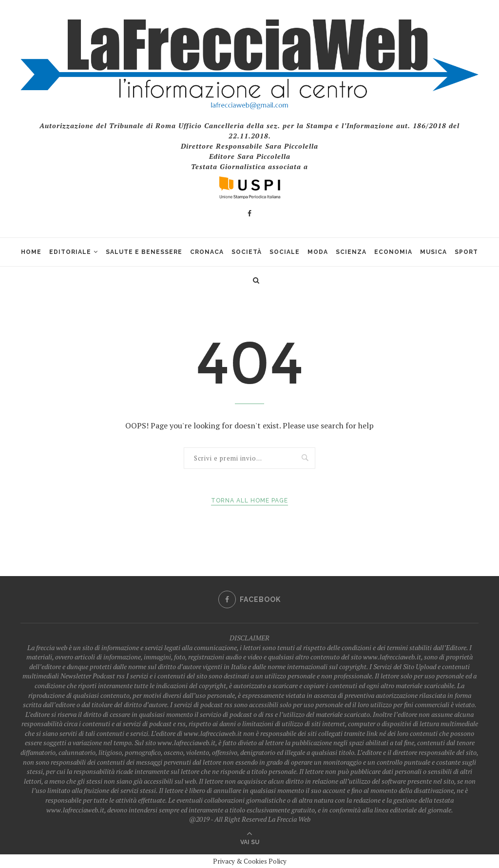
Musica (433, 252)
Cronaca (207, 252)
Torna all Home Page (249, 501)
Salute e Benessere (144, 252)
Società (247, 252)
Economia (393, 252)
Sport (466, 252)
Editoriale (70, 252)
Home (31, 252)
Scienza (351, 252)
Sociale (285, 252)
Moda (318, 252)
